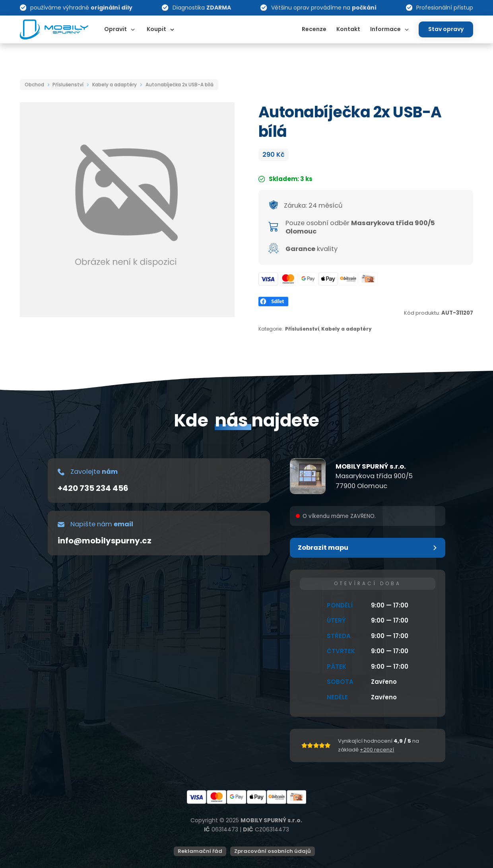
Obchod (34, 85)
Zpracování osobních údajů (273, 851)
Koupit (156, 29)
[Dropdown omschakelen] (133, 29)
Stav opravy (446, 29)
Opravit (115, 29)
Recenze (314, 29)
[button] (368, 548)
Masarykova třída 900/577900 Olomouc (374, 481)
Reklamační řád (200, 851)
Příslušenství (68, 85)
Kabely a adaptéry (115, 85)
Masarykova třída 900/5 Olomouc (360, 227)
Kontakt (348, 29)
